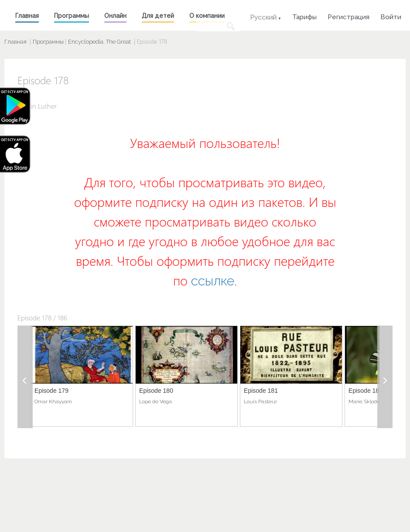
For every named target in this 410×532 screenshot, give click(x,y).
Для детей (158, 16)
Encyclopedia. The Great (99, 42)
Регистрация (348, 16)
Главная (27, 16)
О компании (207, 16)
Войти (391, 16)
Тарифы (304, 16)
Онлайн (115, 16)
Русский (263, 17)
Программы (72, 16)
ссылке (213, 281)
